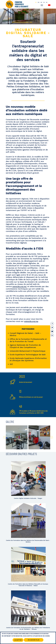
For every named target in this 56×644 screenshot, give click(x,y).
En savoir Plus (34, 640)
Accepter (18, 640)
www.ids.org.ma (19, 286)
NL (47, 2)
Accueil (8, 22)
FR (36, 2)
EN (39, 2)
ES (44, 2)
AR (41, 2)
